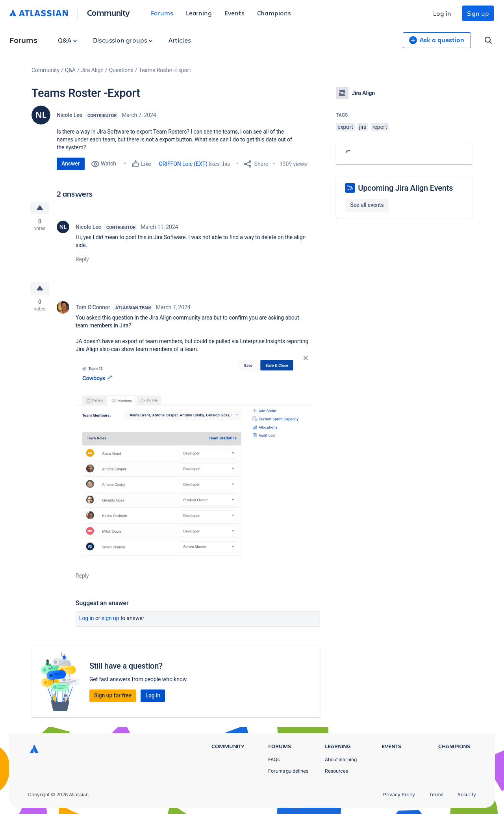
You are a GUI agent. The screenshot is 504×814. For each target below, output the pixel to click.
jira (363, 127)
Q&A (67, 40)
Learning (199, 13)
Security (467, 794)
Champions (274, 13)
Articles (180, 40)
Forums (162, 13)
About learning (341, 759)
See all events (367, 205)
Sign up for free (113, 695)
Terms (436, 794)
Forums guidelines (288, 771)
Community (108, 12)
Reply (82, 259)
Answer (71, 164)
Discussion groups (123, 40)
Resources (336, 771)
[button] (194, 458)
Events (234, 13)
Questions (121, 70)
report (380, 127)
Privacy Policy (399, 794)
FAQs (274, 759)
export (345, 127)
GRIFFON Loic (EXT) (183, 164)
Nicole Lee (69, 115)
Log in (442, 13)
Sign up (478, 13)
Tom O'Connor (93, 307)
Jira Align (92, 70)
